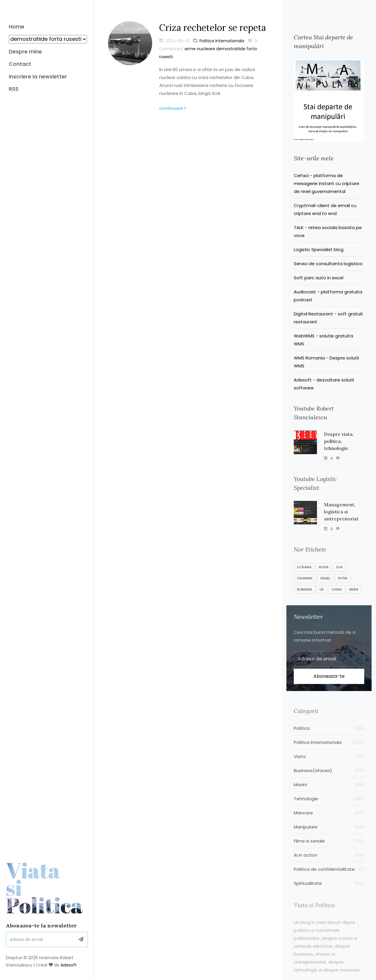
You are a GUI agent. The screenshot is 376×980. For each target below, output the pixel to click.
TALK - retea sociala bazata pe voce (328, 231)
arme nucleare (200, 49)
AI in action (329, 862)
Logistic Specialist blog (319, 249)
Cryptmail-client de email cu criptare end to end (325, 209)
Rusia (324, 573)
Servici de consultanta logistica (328, 264)
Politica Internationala (219, 41)
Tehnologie (329, 806)
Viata (47, 831)
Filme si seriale (329, 848)
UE (322, 595)
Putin (343, 584)
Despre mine (25, 52)
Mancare (329, 820)
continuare (173, 108)
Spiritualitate (329, 890)
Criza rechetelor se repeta (213, 28)
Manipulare (329, 834)
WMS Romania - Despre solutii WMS (326, 362)
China (336, 595)
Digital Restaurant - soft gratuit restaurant (328, 318)
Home (17, 27)
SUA (339, 573)
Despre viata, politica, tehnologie (339, 444)
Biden (354, 595)
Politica (329, 735)
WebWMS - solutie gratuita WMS (323, 340)
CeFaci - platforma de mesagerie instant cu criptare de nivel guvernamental (327, 183)
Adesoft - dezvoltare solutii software (324, 384)
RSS (14, 89)
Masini (329, 792)
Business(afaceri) (329, 778)
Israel (325, 584)
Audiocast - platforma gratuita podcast (328, 296)
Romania (304, 595)
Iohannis (305, 584)
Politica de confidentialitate (329, 876)
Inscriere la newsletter (38, 77)
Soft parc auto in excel (319, 278)
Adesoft (69, 908)
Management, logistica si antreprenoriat (341, 516)
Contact (20, 64)
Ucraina (304, 573)
